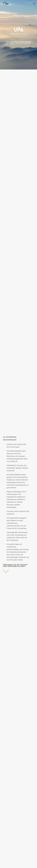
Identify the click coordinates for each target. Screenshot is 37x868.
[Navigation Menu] (34, 4)
